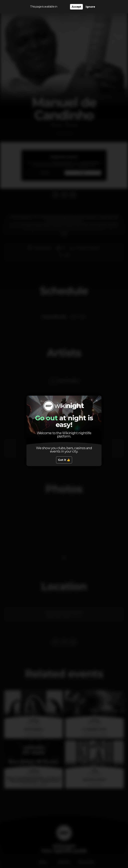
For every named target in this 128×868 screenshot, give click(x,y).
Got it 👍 (64, 460)
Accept (76, 7)
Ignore (90, 7)
